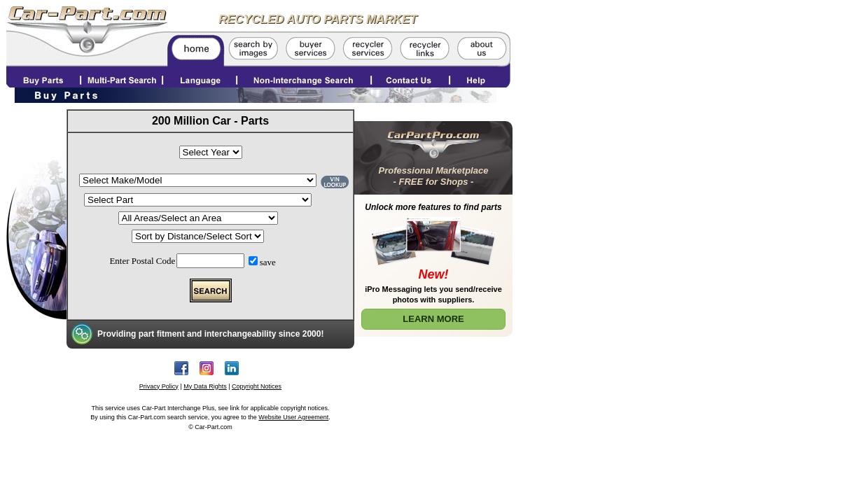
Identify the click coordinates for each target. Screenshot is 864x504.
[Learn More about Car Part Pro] (433, 226)
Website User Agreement (293, 417)
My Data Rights (205, 386)
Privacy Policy (159, 386)
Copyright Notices (257, 386)
